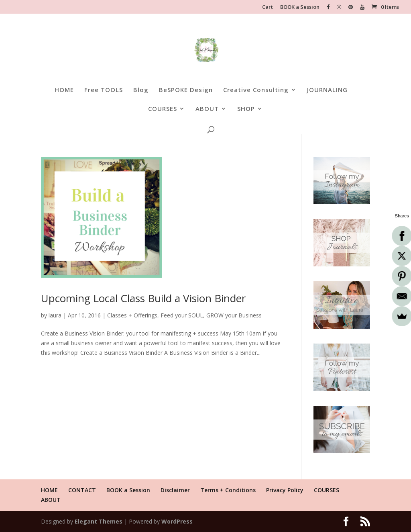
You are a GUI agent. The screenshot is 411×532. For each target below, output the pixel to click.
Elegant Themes (99, 521)
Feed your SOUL (182, 315)
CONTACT (82, 490)
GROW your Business (234, 315)
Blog (141, 90)
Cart (268, 7)
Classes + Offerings (132, 315)
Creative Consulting (256, 90)
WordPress (177, 521)
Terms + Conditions (228, 490)
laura (55, 315)
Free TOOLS (104, 90)
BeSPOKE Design (186, 90)
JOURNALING (327, 90)
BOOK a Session (300, 7)
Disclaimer (175, 490)
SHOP (246, 109)
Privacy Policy (285, 490)
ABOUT (207, 109)
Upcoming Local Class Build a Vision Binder (143, 298)
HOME (64, 90)
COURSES (163, 109)
